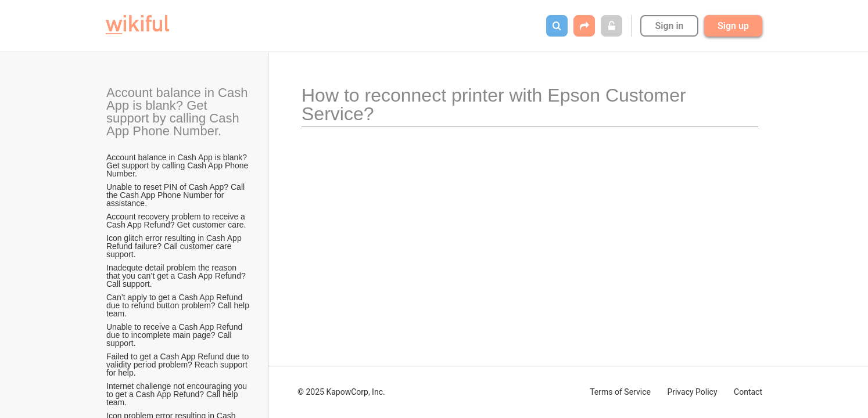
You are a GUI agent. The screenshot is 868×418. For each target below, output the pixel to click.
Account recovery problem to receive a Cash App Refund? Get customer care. (177, 221)
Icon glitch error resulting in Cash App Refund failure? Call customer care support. (175, 246)
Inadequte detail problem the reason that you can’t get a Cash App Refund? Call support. (177, 276)
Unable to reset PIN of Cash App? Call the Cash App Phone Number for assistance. (177, 195)
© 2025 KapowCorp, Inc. (341, 392)
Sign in (669, 26)
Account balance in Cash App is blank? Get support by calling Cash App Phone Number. (178, 112)
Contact (748, 392)
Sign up (733, 26)
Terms (620, 392)
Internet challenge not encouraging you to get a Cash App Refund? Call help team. (178, 394)
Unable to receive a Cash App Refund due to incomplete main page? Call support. (175, 335)
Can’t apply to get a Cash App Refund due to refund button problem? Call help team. (178, 305)
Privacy (692, 392)
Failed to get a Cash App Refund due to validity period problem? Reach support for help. (178, 365)
